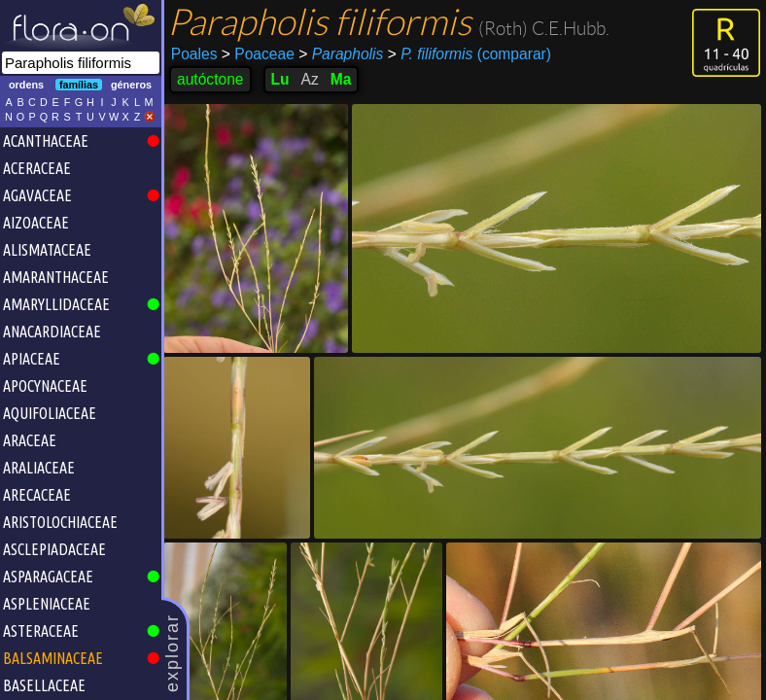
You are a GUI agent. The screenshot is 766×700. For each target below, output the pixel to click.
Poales (194, 54)
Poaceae (258, 54)
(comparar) (470, 54)
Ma (341, 79)
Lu (280, 79)
